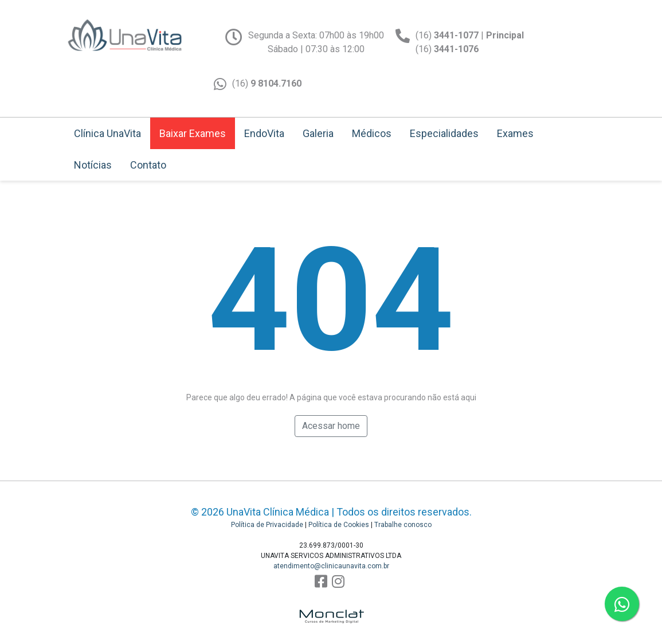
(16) (267, 83)
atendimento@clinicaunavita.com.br (331, 566)
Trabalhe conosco (403, 525)
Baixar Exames (193, 133)
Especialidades (444, 133)
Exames (515, 133)
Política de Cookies (339, 525)
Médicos (372, 133)
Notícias (93, 165)
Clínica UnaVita (107, 133)
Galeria (318, 133)
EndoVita (264, 133)
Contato (148, 165)
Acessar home (331, 426)
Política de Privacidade (267, 525)
